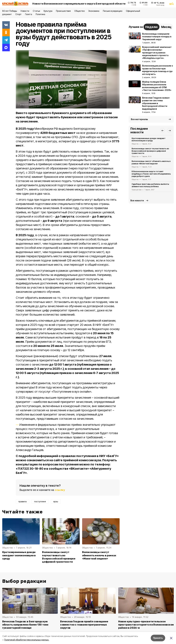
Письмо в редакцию (113, 11)
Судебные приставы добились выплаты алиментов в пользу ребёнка (150, 185)
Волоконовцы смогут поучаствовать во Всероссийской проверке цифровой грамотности (59, 557)
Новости (25, 11)
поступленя (40, 501)
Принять (158, 638)
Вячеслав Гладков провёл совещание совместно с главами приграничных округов (84, 625)
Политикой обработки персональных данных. (27, 640)
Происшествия (63, 11)
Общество (79, 11)
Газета (29, 14)
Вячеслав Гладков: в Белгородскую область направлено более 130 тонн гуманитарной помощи (25, 625)
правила (22, 501)
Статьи (36, 11)
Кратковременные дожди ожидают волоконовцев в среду (19, 555)
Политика (40, 14)
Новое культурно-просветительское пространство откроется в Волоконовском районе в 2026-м (146, 625)
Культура (48, 11)
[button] (162, 130)
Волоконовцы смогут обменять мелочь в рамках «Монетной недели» (99, 555)
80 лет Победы (10, 11)
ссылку (60, 490)
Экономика (94, 11)
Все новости (137, 200)
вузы (56, 501)
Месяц (166, 27)
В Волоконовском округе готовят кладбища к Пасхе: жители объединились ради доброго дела (151, 174)
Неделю (151, 27)
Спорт (18, 14)
